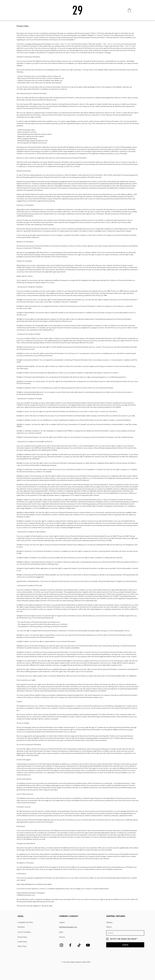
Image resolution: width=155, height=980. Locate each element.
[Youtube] (88, 945)
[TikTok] (79, 945)
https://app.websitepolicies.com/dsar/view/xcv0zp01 (34, 884)
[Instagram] (61, 945)
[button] (129, 10)
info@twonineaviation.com (26, 895)
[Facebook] (70, 945)
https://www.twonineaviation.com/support (31, 893)
